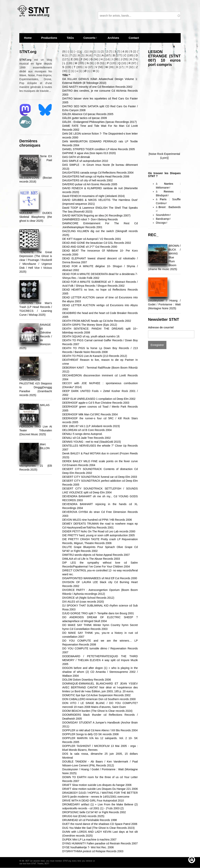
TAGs (70, 39)
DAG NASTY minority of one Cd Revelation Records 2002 (97, 87)
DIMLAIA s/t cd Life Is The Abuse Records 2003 (91, 559)
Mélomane (164, 188)
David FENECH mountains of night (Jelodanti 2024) (94, 196)
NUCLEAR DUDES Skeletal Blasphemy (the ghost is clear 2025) (36, 217)
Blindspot (163, 195)
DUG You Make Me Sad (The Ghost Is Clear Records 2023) (98, 828)
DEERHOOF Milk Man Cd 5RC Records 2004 (90, 414)
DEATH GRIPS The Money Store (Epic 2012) (90, 325)
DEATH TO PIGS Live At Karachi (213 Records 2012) (95, 356)
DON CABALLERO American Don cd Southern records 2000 (99, 699)
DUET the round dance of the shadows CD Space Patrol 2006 (100, 824)
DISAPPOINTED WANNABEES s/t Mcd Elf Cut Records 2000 (100, 578)
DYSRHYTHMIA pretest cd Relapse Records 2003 (93, 851)
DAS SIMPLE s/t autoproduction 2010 (85, 161)
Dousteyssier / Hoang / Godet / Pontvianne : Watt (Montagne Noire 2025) (164, 304)
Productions (49, 38)
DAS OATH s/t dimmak (76, 157)
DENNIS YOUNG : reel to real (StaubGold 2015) (92, 442)
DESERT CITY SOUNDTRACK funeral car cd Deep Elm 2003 (100, 477)
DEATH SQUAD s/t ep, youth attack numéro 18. (91, 336)
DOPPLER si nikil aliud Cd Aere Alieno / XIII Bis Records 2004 (100, 730)
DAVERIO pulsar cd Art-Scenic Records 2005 (90, 184)
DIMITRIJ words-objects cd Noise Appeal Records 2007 (96, 555)
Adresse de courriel (161, 327)
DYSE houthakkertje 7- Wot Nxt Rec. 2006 (88, 847)
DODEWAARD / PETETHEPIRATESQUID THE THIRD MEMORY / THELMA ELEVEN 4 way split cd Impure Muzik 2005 (100, 660)
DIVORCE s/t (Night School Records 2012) (88, 598)
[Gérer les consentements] (192, 860)
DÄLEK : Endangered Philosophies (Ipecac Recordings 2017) (100, 122)
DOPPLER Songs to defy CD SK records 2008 (91, 734)
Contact (134, 38)
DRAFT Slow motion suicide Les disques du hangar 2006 (97, 785)
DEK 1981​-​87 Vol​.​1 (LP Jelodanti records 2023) (91, 426)
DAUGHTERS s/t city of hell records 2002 (87, 180)
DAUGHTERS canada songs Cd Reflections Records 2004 (98, 173)
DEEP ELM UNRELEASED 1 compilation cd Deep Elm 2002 (99, 399)
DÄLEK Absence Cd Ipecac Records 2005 (88, 114)
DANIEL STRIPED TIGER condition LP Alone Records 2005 (99, 149)
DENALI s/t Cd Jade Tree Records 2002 (87, 438)
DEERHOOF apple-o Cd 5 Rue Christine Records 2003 (96, 403)
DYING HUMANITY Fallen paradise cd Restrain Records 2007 (100, 843)
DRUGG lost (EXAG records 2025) (83, 816)
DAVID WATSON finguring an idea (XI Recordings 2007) (96, 215)
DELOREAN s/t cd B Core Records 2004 (87, 430)
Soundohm (164, 215)
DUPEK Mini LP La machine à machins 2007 (89, 840)
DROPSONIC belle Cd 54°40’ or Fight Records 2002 (94, 812)
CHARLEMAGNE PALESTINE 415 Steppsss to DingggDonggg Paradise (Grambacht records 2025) (36, 387)
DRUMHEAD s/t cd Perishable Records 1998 (90, 820)
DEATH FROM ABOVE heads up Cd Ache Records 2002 (97, 321)
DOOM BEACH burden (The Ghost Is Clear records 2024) (97, 711)
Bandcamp (164, 219)
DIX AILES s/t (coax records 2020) (83, 602)
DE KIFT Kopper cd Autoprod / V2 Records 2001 (92, 239)
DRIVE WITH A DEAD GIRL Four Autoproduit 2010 (93, 801)
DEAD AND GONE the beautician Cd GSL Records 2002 (97, 243)
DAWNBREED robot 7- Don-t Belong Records (90, 219)
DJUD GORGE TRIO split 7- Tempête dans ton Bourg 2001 (98, 613)
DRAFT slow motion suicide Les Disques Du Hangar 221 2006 (100, 789)
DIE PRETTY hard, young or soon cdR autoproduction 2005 (99, 535)
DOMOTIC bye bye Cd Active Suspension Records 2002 (96, 695)
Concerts (91, 38)
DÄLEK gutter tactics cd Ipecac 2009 (85, 118)
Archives (113, 39)
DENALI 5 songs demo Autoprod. (82, 434)
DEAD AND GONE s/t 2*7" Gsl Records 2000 (90, 247)
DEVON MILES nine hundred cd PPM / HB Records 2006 (97, 520)
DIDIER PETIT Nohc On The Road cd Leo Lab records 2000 (99, 531)
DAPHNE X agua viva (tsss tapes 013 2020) (89, 153)
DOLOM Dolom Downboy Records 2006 (87, 680)
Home (28, 38)
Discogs (162, 223)
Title (67, 75)
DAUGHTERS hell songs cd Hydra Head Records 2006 (96, 176)
